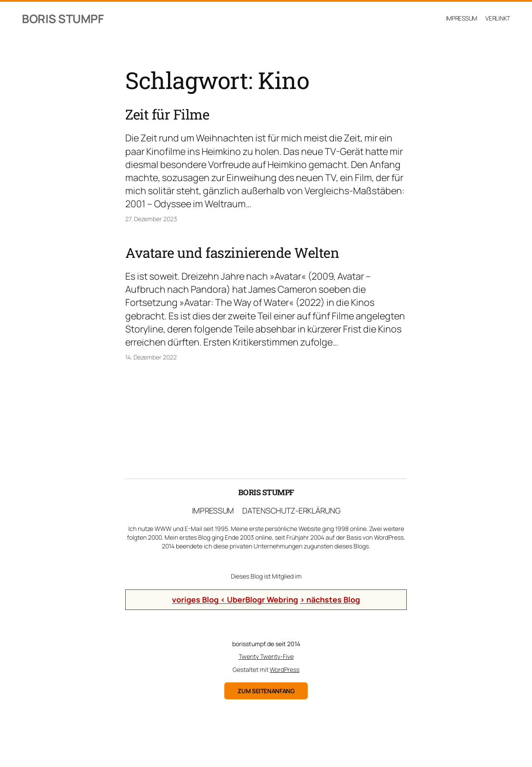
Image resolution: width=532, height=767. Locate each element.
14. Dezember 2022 (151, 357)
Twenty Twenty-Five (266, 656)
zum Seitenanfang (266, 691)
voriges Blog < (199, 599)
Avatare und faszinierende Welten (232, 253)
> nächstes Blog (330, 599)
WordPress (285, 669)
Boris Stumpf (63, 19)
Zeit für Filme (167, 115)
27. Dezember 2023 (151, 219)
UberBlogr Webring (263, 599)
